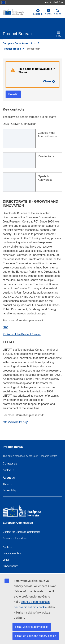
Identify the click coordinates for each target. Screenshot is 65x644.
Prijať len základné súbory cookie (36, 636)
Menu (58, 34)
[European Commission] (28, 512)
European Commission (16, 43)
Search (58, 12)
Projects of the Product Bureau (22, 334)
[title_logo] (17, 12)
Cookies (7, 547)
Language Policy (12, 553)
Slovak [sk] (48, 12)
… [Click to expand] (35, 43)
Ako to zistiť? (54, 2)
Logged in (38, 12)
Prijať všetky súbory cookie (32, 627)
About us (8, 484)
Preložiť (13, 94)
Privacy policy (10, 566)
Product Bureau (13, 447)
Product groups (12, 49)
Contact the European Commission (22, 532)
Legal (6, 560)
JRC (5, 327)
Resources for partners (15, 538)
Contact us (9, 470)
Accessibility (9, 490)
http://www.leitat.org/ (15, 422)
